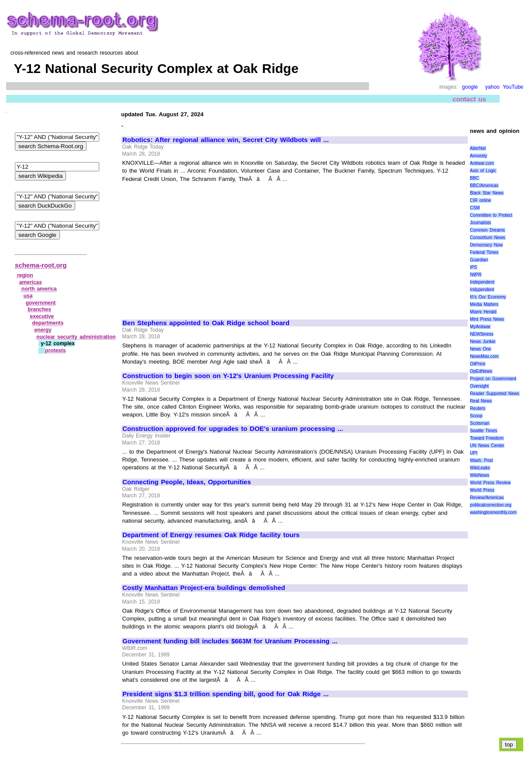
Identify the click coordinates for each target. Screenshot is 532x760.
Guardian (479, 260)
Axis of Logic (483, 171)
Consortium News (488, 238)
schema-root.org (41, 265)
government (41, 303)
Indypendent (482, 290)
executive (42, 316)
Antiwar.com (482, 163)
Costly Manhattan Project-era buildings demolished (204, 588)
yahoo (492, 87)
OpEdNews (481, 371)
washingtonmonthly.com (493, 512)
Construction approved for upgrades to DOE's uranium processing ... (233, 429)
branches (40, 309)
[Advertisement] (196, 247)
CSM (475, 208)
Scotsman (480, 423)
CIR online (480, 200)
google (470, 87)
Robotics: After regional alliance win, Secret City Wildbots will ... (226, 140)
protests (55, 351)
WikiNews (480, 475)
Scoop (476, 416)
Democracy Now (486, 245)
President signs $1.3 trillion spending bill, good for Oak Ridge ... (226, 694)
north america (39, 289)
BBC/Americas (484, 186)
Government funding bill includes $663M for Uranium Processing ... (230, 641)
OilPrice (478, 364)
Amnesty (478, 156)
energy (43, 330)
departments (48, 323)
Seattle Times (483, 431)
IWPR (476, 275)
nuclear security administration (76, 337)
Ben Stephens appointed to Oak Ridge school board (206, 323)
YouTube (513, 87)
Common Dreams (487, 230)
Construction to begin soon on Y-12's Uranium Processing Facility (228, 376)
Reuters (478, 408)
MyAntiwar (480, 327)
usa (28, 296)
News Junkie (483, 342)
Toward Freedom (487, 438)
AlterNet (478, 148)
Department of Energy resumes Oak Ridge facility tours (211, 535)
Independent (482, 282)
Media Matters (484, 304)
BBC (475, 178)
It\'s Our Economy (488, 297)
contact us (469, 99)
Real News (481, 401)
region (25, 275)
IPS (473, 267)
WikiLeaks (480, 468)
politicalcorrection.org (491, 505)
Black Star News (487, 193)
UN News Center (487, 446)
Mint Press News (487, 319)
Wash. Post (481, 460)
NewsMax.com (484, 356)
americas (31, 282)
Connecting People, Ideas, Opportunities (187, 482)
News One (480, 349)
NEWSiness (482, 334)
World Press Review (490, 483)
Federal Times (484, 252)
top (509, 744)
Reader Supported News (495, 394)
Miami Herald (483, 312)
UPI (474, 453)
